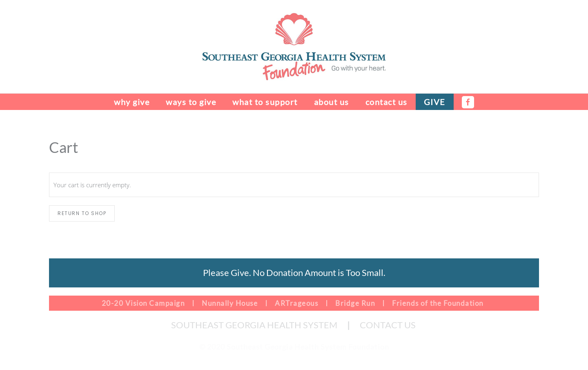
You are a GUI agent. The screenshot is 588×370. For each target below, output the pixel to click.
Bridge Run (354, 303)
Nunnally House (229, 303)
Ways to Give (191, 102)
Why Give (132, 102)
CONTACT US (388, 325)
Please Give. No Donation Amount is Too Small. (294, 272)
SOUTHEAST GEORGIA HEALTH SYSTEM (254, 325)
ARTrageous (296, 303)
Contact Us (386, 102)
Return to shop (82, 213)
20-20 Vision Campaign (142, 303)
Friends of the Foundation (437, 303)
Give (435, 102)
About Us (332, 102)
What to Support (265, 102)
